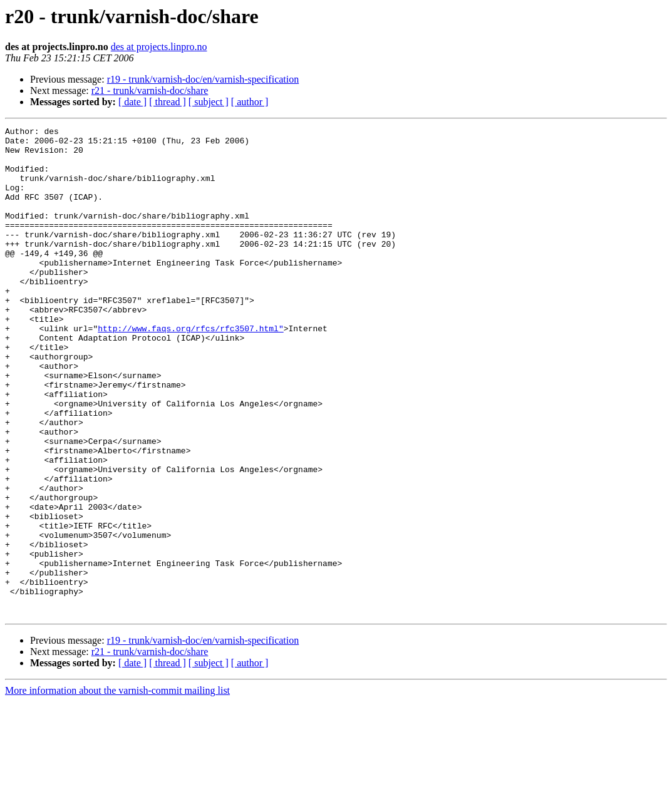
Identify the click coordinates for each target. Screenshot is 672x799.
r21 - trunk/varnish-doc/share (150, 90)
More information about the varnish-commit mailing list (117, 788)
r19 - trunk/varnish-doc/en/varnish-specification (203, 79)
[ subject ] (209, 102)
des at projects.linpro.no (159, 47)
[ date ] (132, 102)
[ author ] (250, 102)
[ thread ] (168, 102)
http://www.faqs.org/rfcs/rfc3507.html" (190, 369)
